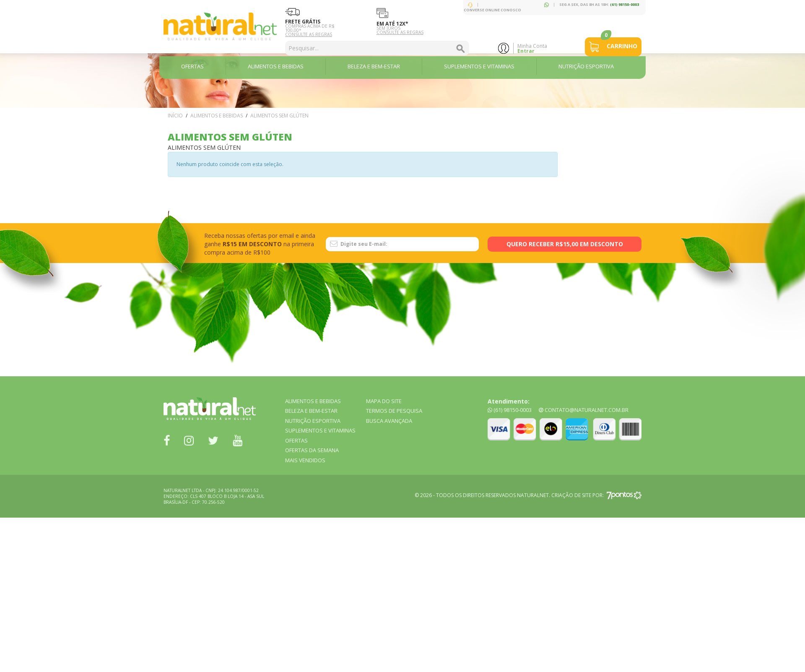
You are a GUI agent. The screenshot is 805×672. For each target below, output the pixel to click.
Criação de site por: (596, 495)
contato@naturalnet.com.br (584, 410)
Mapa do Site (384, 401)
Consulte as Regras (309, 34)
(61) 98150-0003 (625, 4)
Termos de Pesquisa (394, 411)
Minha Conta (532, 46)
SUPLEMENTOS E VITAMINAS (320, 430)
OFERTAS (296, 440)
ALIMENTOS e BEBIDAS (217, 116)
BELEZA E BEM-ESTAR (311, 411)
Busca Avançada (389, 421)
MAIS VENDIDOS (305, 460)
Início (175, 116)
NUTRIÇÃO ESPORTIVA (313, 421)
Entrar (526, 51)
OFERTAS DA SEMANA (312, 450)
